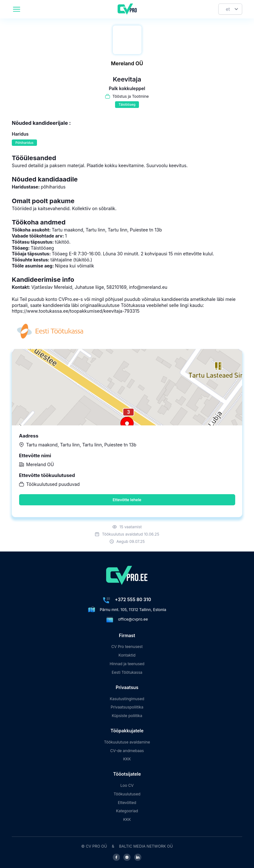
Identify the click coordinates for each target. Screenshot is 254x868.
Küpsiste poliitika (127, 716)
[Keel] (230, 9)
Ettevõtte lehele (127, 500)
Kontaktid (127, 655)
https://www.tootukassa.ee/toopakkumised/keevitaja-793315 (76, 311)
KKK (127, 759)
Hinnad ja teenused (127, 664)
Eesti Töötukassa (127, 672)
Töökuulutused (127, 794)
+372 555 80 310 (133, 599)
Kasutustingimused (127, 699)
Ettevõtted (127, 803)
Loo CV (127, 785)
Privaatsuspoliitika (127, 707)
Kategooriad (127, 811)
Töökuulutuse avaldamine (127, 742)
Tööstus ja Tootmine (131, 96)
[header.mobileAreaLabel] (17, 9)
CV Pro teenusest (127, 647)
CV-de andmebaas (127, 751)
